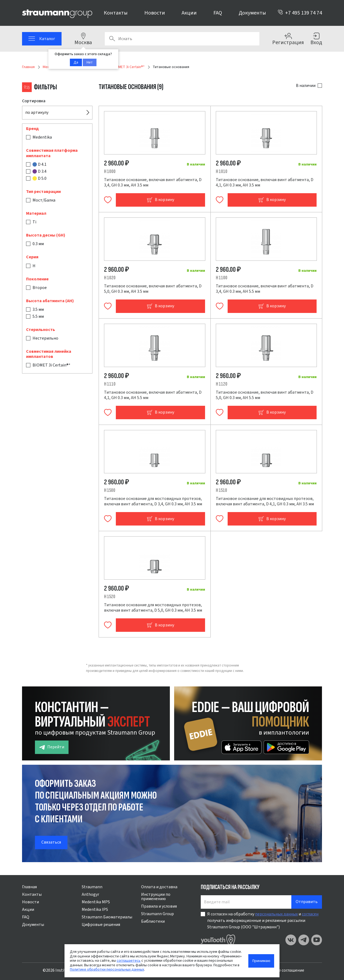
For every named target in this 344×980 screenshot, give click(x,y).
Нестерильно (45, 338)
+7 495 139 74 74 (300, 13)
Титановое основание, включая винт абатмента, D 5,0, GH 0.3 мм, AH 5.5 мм (265, 395)
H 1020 (110, 278)
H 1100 (222, 278)
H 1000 (110, 172)
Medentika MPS (96, 902)
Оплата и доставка (159, 887)
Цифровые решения (101, 925)
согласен (310, 914)
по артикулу (37, 112)
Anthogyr (90, 894)
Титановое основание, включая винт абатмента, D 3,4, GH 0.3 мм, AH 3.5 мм (153, 182)
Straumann (92, 887)
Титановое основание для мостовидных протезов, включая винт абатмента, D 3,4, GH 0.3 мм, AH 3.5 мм (153, 501)
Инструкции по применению (156, 897)
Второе (40, 288)
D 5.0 (40, 178)
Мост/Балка (44, 200)
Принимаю (261, 961)
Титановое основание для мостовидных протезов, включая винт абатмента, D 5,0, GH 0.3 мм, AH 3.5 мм (153, 608)
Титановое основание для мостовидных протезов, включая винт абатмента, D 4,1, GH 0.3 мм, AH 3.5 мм (265, 501)
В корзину (160, 200)
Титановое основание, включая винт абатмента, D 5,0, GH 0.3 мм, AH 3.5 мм (153, 289)
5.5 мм (38, 316)
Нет (90, 62)
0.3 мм (38, 244)
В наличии (306, 86)
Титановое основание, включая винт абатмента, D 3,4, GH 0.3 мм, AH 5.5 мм (265, 289)
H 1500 (110, 490)
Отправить (307, 902)
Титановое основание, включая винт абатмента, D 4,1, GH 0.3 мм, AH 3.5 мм (265, 182)
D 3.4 (40, 171)
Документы (252, 13)
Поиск (112, 39)
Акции (189, 13)
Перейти (52, 747)
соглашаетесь (129, 960)
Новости (155, 13)
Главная (29, 887)
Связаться (51, 842)
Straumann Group (157, 914)
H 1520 (110, 597)
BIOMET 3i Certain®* (51, 365)
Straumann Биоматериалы (107, 917)
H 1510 (221, 490)
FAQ (218, 13)
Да (76, 62)
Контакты (116, 13)
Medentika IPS (95, 910)
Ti (34, 222)
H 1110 (110, 384)
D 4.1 (40, 164)
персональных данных (276, 914)
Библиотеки (153, 921)
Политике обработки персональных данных (107, 969)
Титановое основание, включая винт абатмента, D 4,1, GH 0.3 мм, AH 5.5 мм (153, 395)
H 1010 (222, 172)
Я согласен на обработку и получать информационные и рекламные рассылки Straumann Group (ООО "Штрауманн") (263, 921)
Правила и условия (159, 906)
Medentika (42, 137)
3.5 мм (38, 309)
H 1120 (222, 384)
